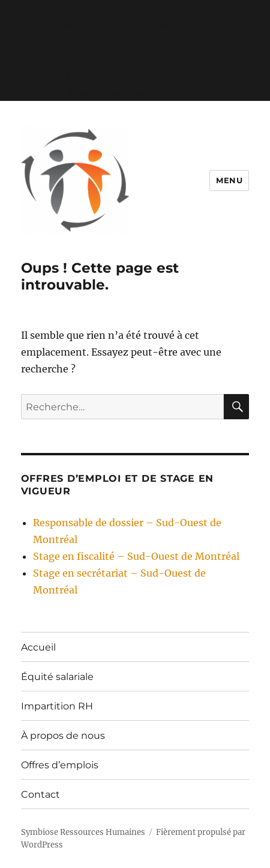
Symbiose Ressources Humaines (83, 832)
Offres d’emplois (60, 765)
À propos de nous (63, 736)
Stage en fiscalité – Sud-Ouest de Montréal (136, 556)
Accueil (38, 647)
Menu (229, 180)
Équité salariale (57, 677)
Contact (40, 794)
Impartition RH (57, 706)
